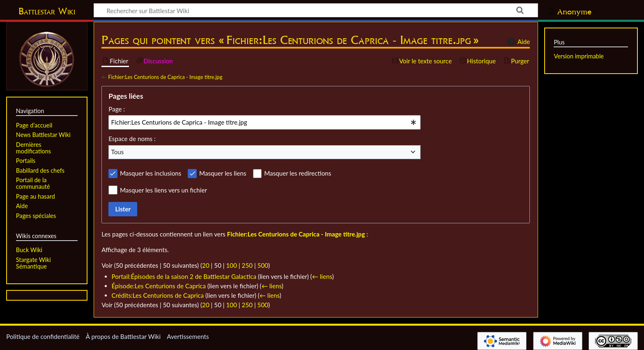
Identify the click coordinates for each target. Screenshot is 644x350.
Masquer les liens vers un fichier (163, 190)
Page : (117, 109)
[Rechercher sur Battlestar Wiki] (316, 10)
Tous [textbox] (118, 152)
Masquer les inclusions (151, 173)
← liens (322, 276)
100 (232, 265)
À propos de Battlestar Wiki (123, 336)
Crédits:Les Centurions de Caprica (158, 295)
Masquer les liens (223, 173)
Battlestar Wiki (47, 11)
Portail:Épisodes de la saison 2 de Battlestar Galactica (184, 276)
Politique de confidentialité (43, 336)
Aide (517, 42)
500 (263, 265)
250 (247, 265)
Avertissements (188, 336)
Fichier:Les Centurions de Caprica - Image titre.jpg (165, 77)
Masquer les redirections (298, 173)
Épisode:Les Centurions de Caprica (159, 286)
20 (206, 265)
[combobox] (264, 122)
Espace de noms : (132, 139)
